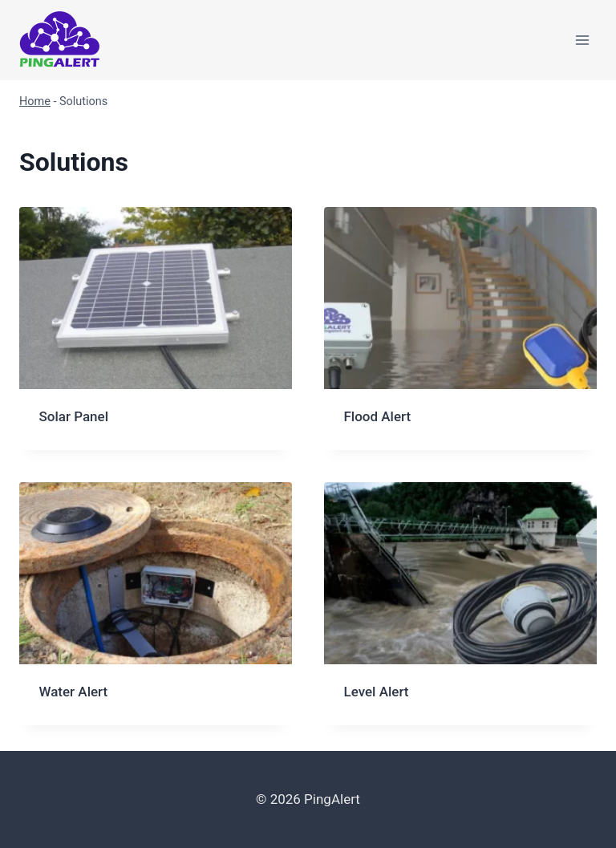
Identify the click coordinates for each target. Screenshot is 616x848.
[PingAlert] (59, 41)
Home (35, 101)
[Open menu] (582, 40)
